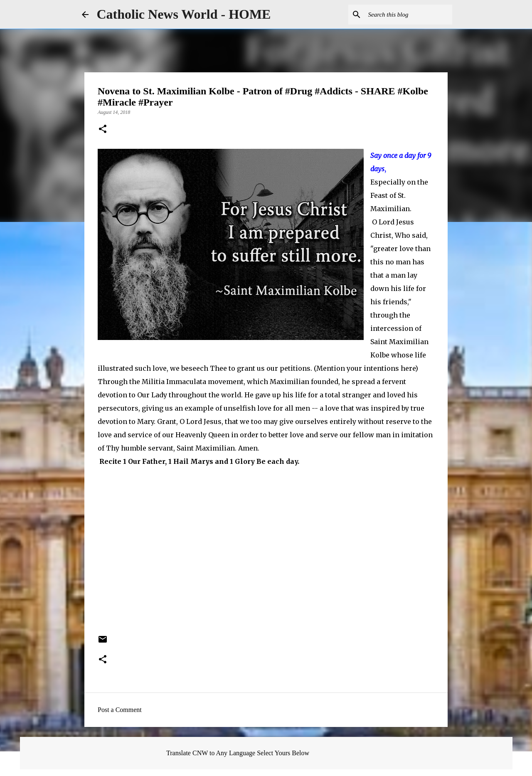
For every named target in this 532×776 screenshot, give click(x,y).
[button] (103, 130)
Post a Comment (120, 710)
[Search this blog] (409, 15)
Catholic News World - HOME (184, 14)
